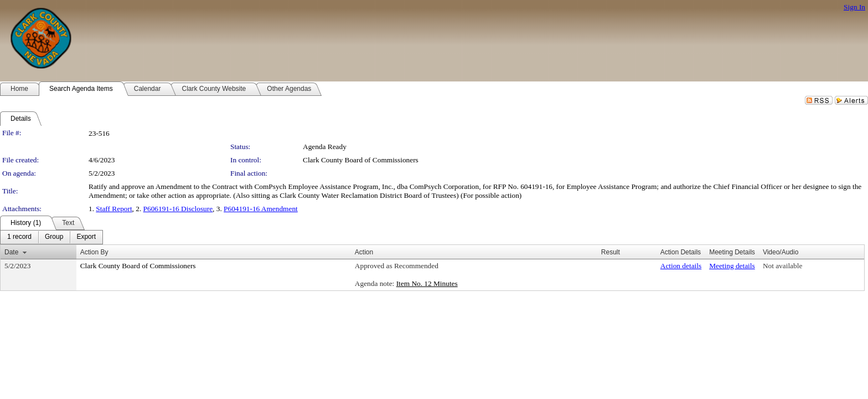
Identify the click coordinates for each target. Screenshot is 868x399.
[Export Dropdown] (86, 237)
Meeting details (732, 266)
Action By (94, 252)
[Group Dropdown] (54, 237)
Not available (782, 266)
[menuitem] (19, 237)
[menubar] (51, 237)
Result (611, 252)
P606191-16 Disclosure (178, 209)
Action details (681, 266)
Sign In (854, 7)
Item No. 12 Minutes (427, 283)
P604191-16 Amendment (261, 209)
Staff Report (114, 209)
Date (11, 252)
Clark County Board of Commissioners (361, 160)
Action (364, 252)
